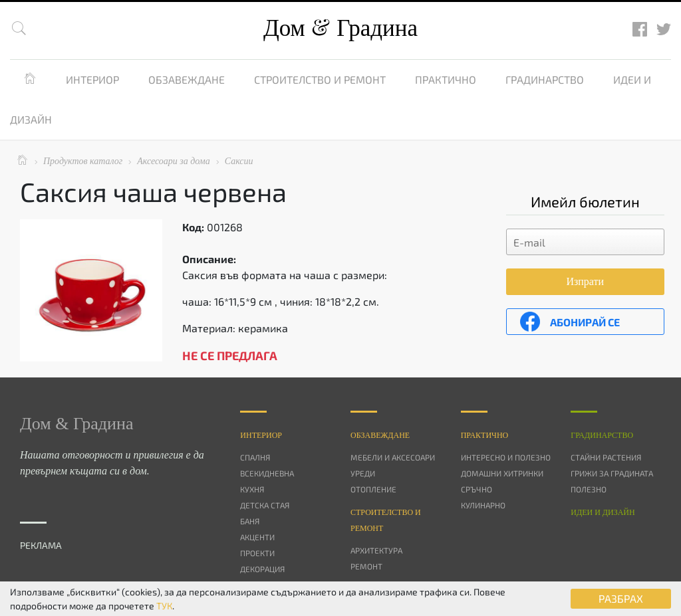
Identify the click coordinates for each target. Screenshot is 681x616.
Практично (446, 79)
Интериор (92, 79)
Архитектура (376, 550)
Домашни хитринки (502, 473)
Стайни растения (606, 457)
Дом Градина (340, 28)
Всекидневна (267, 473)
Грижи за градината (612, 473)
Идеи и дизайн (603, 512)
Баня (250, 521)
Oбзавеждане (380, 435)
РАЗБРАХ (621, 598)
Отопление (373, 489)
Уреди (363, 473)
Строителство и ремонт (320, 79)
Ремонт (366, 566)
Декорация (262, 569)
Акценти (257, 537)
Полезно (589, 489)
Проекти (257, 553)
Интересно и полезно (506, 457)
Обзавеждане (187, 79)
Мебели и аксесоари (393, 457)
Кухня (252, 489)
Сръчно (477, 489)
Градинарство (545, 79)
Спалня (255, 457)
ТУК (164, 606)
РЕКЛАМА (41, 545)
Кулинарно (483, 505)
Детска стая (265, 505)
